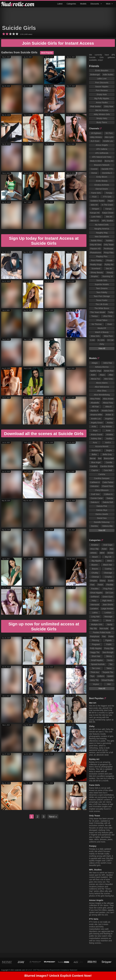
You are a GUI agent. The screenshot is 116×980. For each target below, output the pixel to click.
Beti (100, 458)
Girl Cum (109, 593)
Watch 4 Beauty (102, 332)
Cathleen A (95, 482)
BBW (102, 553)
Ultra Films (108, 316)
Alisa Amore (108, 399)
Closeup (95, 577)
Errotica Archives (102, 185)
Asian (104, 549)
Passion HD (95, 249)
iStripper (95, 209)
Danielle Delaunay (102, 522)
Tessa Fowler (102, 300)
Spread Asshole (98, 664)
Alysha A (94, 411)
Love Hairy (96, 217)
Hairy (94, 601)
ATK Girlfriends (102, 153)
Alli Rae (95, 407)
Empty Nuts (102, 94)
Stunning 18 (108, 276)
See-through (108, 652)
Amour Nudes (102, 102)
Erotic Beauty (102, 181)
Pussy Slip (109, 648)
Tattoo (109, 668)
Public (109, 644)
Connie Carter (97, 498)
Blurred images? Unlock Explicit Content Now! (58, 977)
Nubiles (109, 241)
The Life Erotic (102, 304)
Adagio (95, 363)
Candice (94, 466)
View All (102, 348)
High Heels (107, 601)
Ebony (103, 581)
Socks (110, 660)
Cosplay (108, 577)
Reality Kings (96, 264)
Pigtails (108, 640)
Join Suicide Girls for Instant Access (58, 43)
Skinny (109, 656)
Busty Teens (102, 122)
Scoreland (96, 268)
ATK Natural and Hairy (102, 157)
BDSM (110, 553)
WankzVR (102, 328)
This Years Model (98, 312)
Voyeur (96, 684)
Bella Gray (107, 454)
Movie (108, 620)
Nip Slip (93, 628)
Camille (109, 462)
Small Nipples (97, 660)
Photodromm (96, 253)
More (109, 4)
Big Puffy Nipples (102, 98)
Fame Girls (96, 193)
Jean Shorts (108, 605)
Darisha (94, 526)
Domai (94, 173)
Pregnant (96, 644)
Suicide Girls (19, 28)
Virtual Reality (107, 680)
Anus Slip (94, 549)
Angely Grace (97, 423)
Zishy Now (109, 106)
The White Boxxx (102, 308)
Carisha (102, 474)
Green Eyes (108, 597)
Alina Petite (95, 399)
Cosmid (94, 169)
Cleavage (108, 573)
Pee (104, 636)
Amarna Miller (96, 415)
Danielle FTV (107, 169)
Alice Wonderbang (102, 395)
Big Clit (108, 557)
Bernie (93, 458)
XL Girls (101, 340)
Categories (71, 4)
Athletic (93, 553)
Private (110, 260)
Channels (95, 128)
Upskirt (110, 676)
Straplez (94, 276)
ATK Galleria (102, 149)
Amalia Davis (107, 411)
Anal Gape (108, 545)
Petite (111, 636)
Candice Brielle (107, 466)
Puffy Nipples (96, 648)
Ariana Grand (96, 434)
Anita (94, 426)
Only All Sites (96, 245)
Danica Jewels (102, 514)
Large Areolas (107, 609)
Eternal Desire (102, 189)
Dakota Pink (102, 506)
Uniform (101, 676)
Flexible (110, 585)
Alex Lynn (109, 137)
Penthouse (109, 249)
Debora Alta (107, 526)
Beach (95, 557)
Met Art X (94, 221)
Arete (108, 430)
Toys (92, 676)
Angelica (109, 419)
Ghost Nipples (96, 593)
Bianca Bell (109, 458)
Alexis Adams (102, 383)
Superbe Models (102, 284)
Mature (95, 620)
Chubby (95, 573)
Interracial (95, 605)
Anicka (110, 423)
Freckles (95, 589)
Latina (95, 613)
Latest (60, 4)
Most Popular (47, 53)
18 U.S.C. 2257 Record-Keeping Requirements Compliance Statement (51, 970)
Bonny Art (109, 161)
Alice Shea (102, 391)
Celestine (94, 486)
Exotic (111, 581)
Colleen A (108, 494)
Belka (94, 454)
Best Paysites (97, 698)
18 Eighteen (96, 133)
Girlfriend (95, 597)
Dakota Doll (108, 502)
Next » (53, 817)
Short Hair (96, 656)
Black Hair (108, 565)
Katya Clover (108, 213)
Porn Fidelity (96, 260)
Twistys (94, 316)
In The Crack (107, 205)
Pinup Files (109, 253)
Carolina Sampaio (102, 478)
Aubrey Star (96, 439)
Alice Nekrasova (102, 387)
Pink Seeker (95, 106)
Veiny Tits (94, 680)
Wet (109, 684)
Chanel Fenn (108, 486)
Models (83, 4)
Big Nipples (97, 561)
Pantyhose (95, 636)
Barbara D (96, 450)
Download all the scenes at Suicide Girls (44, 434)
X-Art (92, 340)
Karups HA (95, 213)
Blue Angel (96, 462)
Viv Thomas (97, 324)
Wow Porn (108, 336)
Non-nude (104, 628)
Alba (111, 375)
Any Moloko (107, 426)
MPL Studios (108, 221)
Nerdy (110, 624)
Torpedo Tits (108, 672)
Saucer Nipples (102, 87)
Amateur (95, 545)
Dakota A (95, 502)
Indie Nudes (108, 75)
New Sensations (102, 237)
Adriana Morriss (102, 367)
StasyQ (110, 272)
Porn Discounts (102, 83)
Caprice (95, 470)
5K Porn (109, 133)
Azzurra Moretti (102, 446)
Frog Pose (108, 589)
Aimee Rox (109, 371)
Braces (95, 569)
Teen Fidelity (102, 292)
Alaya (102, 375)
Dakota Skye (102, 510)
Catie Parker (108, 482)
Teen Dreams (102, 288)
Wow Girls (95, 336)
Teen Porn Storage (102, 296)
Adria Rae (108, 363)
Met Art (109, 217)
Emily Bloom (102, 177)
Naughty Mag (102, 233)
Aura (95, 443)
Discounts (96, 4)
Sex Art (109, 268)
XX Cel (110, 340)
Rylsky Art (109, 264)
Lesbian (108, 613)
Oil (112, 628)
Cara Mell (108, 470)
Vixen (110, 324)
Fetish (100, 585)
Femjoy (109, 193)
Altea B (108, 407)
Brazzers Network (102, 165)
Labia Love (102, 79)
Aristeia (110, 434)
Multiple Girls (97, 624)
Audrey (109, 439)
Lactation (94, 609)
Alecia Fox (95, 379)
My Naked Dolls (102, 225)
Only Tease (109, 245)
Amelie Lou (108, 141)
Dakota (110, 498)
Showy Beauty (97, 272)
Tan (111, 664)
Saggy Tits (95, 652)
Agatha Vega (96, 371)
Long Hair (95, 617)
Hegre (110, 201)
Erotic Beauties (102, 71)
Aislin (93, 375)
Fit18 (94, 197)
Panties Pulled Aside (102, 632)
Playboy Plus (102, 256)
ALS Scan (95, 141)
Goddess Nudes (97, 201)
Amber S (109, 415)
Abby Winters (96, 137)
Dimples (94, 581)
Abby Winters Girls (102, 114)
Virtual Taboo (102, 320)
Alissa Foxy (108, 403)
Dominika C (107, 173)
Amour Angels (102, 145)
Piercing (95, 640)
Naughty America (102, 229)
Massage (108, 617)
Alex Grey (108, 379)
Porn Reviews (102, 90)
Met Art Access (102, 110)
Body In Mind (96, 161)
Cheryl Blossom (102, 490)
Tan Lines (96, 668)
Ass (112, 549)
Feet (92, 585)
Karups (109, 209)
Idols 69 (94, 205)
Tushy (111, 312)
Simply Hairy (102, 118)
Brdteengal (95, 75)
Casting (108, 569)
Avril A (108, 443)
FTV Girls (107, 197)
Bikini (110, 561)
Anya (95, 430)
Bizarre (95, 565)
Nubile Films (96, 241)
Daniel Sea (102, 518)
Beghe (109, 450)
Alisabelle (95, 403)
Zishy (102, 344)
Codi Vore (95, 494)
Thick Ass (95, 672)
